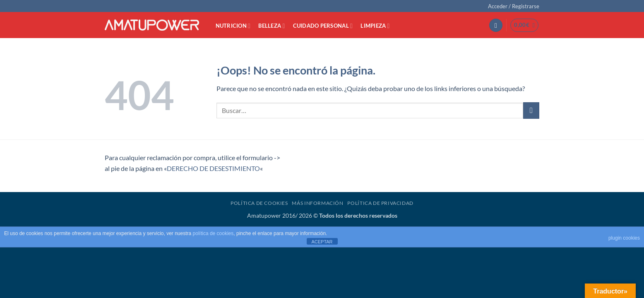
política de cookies (213, 233)
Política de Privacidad (380, 203)
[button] (514, 6)
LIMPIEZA (375, 26)
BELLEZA (272, 26)
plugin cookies (624, 238)
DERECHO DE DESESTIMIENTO (213, 168)
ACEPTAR (322, 242)
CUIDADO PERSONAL (323, 26)
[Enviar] (531, 110)
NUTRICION (233, 26)
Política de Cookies (259, 203)
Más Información (317, 203)
